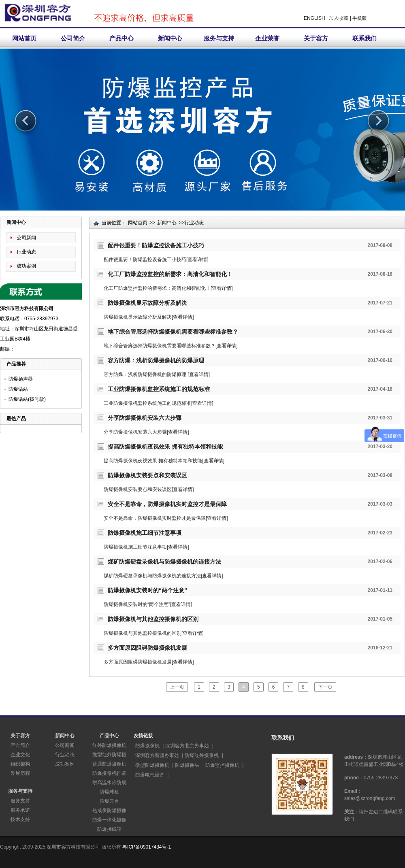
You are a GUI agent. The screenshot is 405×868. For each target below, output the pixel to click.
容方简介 (20, 745)
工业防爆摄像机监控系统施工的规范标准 (159, 389)
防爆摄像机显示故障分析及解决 (147, 303)
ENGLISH (314, 18)
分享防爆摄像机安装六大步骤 (145, 418)
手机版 (360, 18)
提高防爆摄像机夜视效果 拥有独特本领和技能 (165, 447)
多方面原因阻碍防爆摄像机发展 (147, 648)
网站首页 (24, 38)
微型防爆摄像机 (152, 765)
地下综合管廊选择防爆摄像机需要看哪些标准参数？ (173, 332)
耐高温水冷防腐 (109, 783)
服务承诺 (20, 810)
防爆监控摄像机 (222, 765)
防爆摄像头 (187, 765)
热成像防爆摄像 (109, 811)
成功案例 (26, 266)
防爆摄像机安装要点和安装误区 (147, 475)
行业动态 (26, 252)
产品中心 (122, 38)
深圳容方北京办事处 (187, 746)
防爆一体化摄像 (109, 820)
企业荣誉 (267, 38)
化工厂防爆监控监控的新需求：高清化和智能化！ (170, 274)
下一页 (325, 687)
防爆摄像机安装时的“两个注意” (147, 590)
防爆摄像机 (147, 746)
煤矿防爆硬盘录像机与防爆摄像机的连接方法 (164, 562)
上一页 (177, 687)
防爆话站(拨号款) (27, 399)
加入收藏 (339, 18)
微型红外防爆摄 (109, 755)
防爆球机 (109, 792)
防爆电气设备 (150, 775)
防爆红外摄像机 (202, 755)
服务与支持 (219, 38)
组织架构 (20, 764)
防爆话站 (18, 389)
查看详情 (197, 260)
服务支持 (20, 801)
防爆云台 (109, 801)
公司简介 (73, 38)
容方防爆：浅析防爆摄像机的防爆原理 (156, 360)
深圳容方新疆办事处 (157, 755)
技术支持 (20, 819)
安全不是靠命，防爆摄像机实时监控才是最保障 (167, 504)
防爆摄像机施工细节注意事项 (145, 533)
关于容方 (316, 38)
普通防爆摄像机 (109, 764)
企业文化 (20, 755)
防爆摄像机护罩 (109, 773)
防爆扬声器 (21, 379)
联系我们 (364, 38)
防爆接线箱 (109, 829)
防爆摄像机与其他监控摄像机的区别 (153, 619)
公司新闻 (26, 238)
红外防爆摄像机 (109, 745)
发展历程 (20, 773)
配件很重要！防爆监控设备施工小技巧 (156, 245)
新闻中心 (170, 38)
